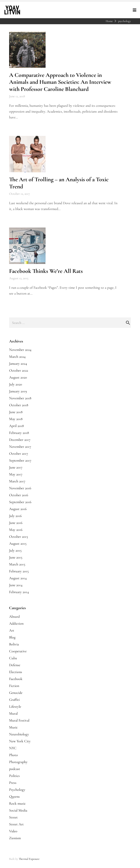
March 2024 (17, 357)
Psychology (17, 790)
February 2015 (19, 571)
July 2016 (15, 516)
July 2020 (16, 384)
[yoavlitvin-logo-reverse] (12, 10)
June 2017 (16, 467)
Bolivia (14, 644)
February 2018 (19, 433)
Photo (13, 755)
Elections (16, 672)
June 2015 (16, 557)
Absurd (14, 617)
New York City (20, 741)
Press (13, 783)
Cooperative (18, 651)
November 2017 (20, 447)
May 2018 (16, 419)
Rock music (17, 804)
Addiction (16, 624)
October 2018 (19, 405)
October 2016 (19, 495)
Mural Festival (19, 720)
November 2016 (20, 488)
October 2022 (19, 371)
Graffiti (14, 700)
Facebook (16, 679)
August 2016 (18, 509)
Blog (12, 637)
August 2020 (18, 377)
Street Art (16, 824)
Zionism (15, 838)
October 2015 (19, 537)
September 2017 (20, 461)
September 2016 (20, 502)
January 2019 (18, 391)
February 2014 (19, 592)
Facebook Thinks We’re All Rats (46, 271)
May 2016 (16, 530)
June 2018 (16, 412)
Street (13, 817)
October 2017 (19, 454)
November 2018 (20, 398)
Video (13, 831)
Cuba (13, 658)
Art (12, 630)
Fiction (14, 686)
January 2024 (18, 364)
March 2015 (17, 564)
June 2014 (16, 585)
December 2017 (20, 440)
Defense (15, 665)
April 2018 (16, 426)
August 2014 (18, 578)
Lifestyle (15, 707)
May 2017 (16, 474)
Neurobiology (19, 734)
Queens (14, 797)
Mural (13, 714)
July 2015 (15, 550)
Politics (14, 776)
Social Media (18, 810)
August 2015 (18, 544)
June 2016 (16, 523)
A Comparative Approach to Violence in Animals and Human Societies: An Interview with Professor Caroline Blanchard (60, 82)
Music (13, 727)
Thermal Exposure (29, 859)
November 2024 (20, 350)
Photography (18, 762)
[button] (135, 10)
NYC (13, 748)
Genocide (16, 693)
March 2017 (17, 481)
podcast (15, 769)
